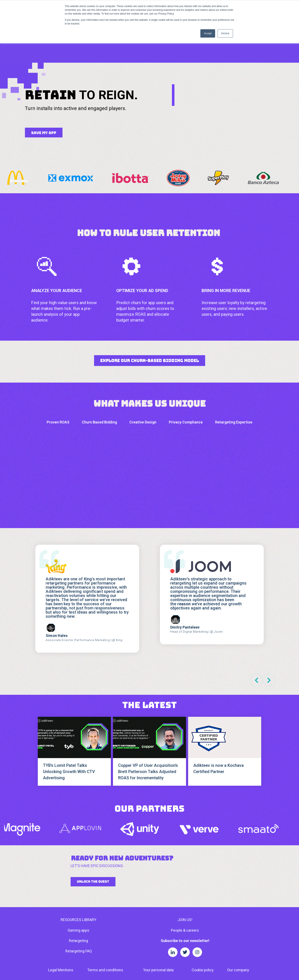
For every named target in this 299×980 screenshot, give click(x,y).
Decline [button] (225, 33)
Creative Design (143, 391)
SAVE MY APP (44, 102)
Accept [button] (208, 33)
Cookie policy (203, 939)
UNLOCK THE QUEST (93, 851)
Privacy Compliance (186, 391)
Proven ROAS (58, 391)
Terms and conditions (105, 939)
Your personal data (158, 939)
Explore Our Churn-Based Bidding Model (150, 330)
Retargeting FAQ (79, 920)
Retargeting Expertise (234, 391)
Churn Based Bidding (99, 391)
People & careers (185, 900)
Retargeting (78, 910)
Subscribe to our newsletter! (185, 910)
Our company (238, 939)
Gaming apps (78, 900)
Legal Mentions (61, 939)
